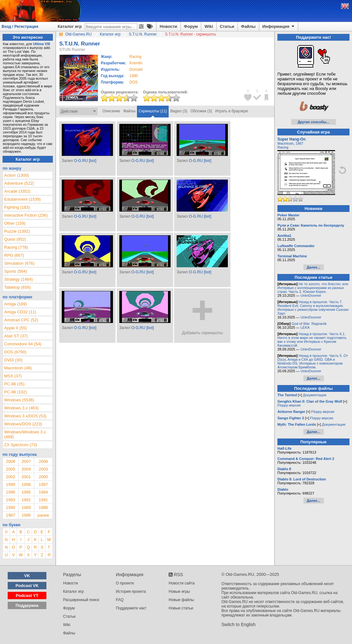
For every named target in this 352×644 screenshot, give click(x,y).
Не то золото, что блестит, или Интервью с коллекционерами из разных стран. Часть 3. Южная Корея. (313, 288)
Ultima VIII (41, 44)
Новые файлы (181, 600)
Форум (191, 26)
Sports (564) (16, 271)
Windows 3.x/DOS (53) (25, 416)
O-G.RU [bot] (85, 161)
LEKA (305, 327)
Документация (315, 395)
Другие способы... (313, 122)
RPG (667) (14, 255)
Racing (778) (16, 247)
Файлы (248, 26)
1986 (26, 515)
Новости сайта (182, 583)
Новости (168, 26)
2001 (26, 477)
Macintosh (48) (18, 368)
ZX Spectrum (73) (21, 445)
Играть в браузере (232, 111)
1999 (10, 484)
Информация (279, 27)
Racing (283, 147)
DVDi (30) (13, 360)
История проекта (131, 592)
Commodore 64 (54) (23, 344)
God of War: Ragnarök (309, 324)
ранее (43, 515)
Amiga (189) (16, 304)
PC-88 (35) (14, 384)
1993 (10, 500)
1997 (43, 484)
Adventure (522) (19, 183)
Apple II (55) (16, 328)
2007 (26, 461)
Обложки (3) (201, 111)
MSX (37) (13, 376)
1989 (26, 507)
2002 (10, 477)
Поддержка (27, 605)
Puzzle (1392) (17, 231)
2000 (43, 477)
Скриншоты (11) (153, 111)
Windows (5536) (19, 400)
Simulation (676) (19, 263)
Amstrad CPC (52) (21, 320)
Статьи (227, 26)
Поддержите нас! (131, 608)
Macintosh (285, 143)
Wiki (209, 26)
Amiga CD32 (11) (20, 312)
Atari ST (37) (16, 336)
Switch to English (239, 624)
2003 (43, 469)
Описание (111, 111)
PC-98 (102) (16, 392)
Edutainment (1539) (22, 199)
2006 (43, 461)
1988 (43, 507)
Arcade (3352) (17, 191)
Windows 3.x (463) (21, 408)
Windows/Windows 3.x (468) (25, 434)
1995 (26, 492)
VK (27, 576)
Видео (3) (179, 111)
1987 (10, 515)
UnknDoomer (311, 295)
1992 (26, 500)
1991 (43, 500)
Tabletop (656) (17, 287)
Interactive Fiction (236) (26, 215)
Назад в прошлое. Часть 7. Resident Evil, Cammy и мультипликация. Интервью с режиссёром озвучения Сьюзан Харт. (313, 308)
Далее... (313, 267)
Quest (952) (15, 239)
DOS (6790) (15, 352)
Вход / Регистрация (20, 27)
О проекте (125, 583)
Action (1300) (16, 175)
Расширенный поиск (81, 600)
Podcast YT (27, 596)
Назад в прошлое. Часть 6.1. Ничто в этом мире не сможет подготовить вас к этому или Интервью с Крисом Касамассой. (312, 340)
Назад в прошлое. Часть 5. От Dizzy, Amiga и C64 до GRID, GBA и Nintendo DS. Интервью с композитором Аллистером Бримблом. (313, 361)
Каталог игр (70, 26)
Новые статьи (181, 608)
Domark (136, 69)
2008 (10, 461)
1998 (26, 484)
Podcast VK (27, 586)
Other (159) (15, 223)
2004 (26, 469)
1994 (43, 492)
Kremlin (136, 63)
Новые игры (179, 592)
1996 (10, 492)
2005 (10, 469)
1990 (134, 76)
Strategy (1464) (19, 279)
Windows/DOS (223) (23, 424)
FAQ (120, 600)
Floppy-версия (289, 405)
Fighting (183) (17, 207)
